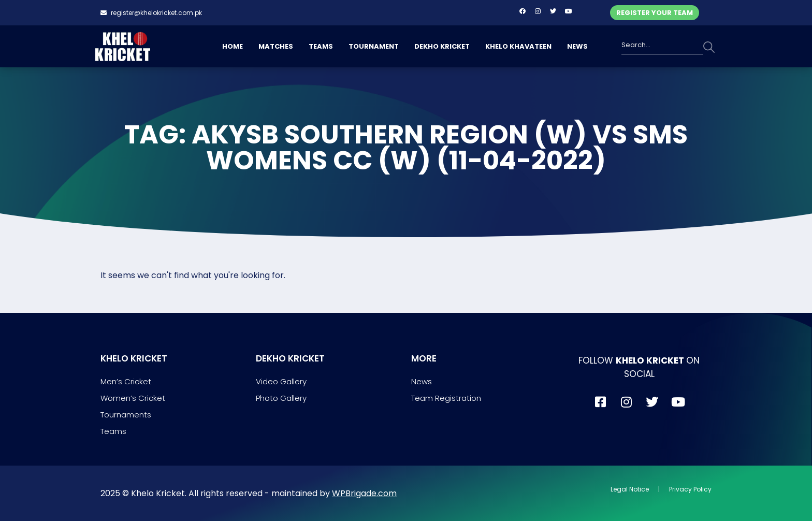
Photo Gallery (281, 398)
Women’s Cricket (133, 398)
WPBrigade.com (364, 493)
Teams (113, 431)
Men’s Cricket (126, 381)
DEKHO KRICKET (442, 46)
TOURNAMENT (374, 46)
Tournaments (126, 415)
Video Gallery (281, 381)
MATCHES (276, 46)
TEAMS (321, 46)
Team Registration (446, 398)
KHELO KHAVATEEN (518, 46)
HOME (233, 46)
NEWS (577, 46)
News (422, 381)
